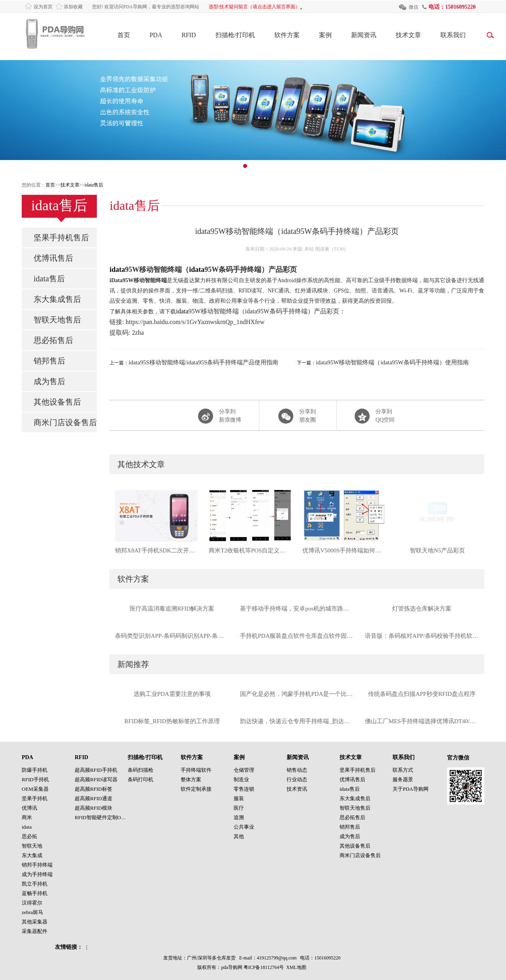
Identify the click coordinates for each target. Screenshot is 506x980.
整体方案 (191, 779)
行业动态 (297, 779)
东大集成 (32, 855)
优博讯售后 (53, 258)
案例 (325, 35)
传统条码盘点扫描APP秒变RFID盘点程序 (422, 694)
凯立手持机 (35, 884)
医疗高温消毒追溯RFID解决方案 (172, 609)
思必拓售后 (53, 340)
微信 (413, 7)
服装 (239, 798)
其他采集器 (35, 922)
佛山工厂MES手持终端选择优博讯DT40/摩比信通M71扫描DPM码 (422, 721)
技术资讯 (297, 789)
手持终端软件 (196, 770)
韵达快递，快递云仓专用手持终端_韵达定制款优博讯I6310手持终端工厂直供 (297, 721)
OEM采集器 (35, 789)
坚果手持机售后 (61, 237)
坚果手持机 (35, 798)
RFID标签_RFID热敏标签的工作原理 (172, 721)
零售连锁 (244, 789)
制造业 (241, 779)
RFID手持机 (35, 779)
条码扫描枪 (141, 770)
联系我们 (453, 35)
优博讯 (29, 808)
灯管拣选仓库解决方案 (422, 609)
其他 (239, 836)
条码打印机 (141, 779)
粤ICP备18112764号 (264, 967)
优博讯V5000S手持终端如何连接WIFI (344, 550)
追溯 (239, 817)
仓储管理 (244, 770)
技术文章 (408, 35)
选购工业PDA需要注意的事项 (172, 694)
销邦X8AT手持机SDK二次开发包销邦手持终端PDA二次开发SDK (156, 550)
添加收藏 (73, 7)
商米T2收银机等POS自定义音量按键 (250, 550)
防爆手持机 (35, 770)
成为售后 (49, 381)
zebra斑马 (32, 912)
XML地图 (296, 967)
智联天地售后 (57, 320)
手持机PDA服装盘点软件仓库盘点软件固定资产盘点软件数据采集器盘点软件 (297, 636)
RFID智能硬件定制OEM (102, 817)
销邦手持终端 (37, 865)
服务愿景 (403, 779)
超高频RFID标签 (93, 789)
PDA (156, 35)
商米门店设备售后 (65, 422)
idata (117, 269)
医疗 (239, 808)
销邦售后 (49, 361)
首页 (124, 35)
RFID (189, 35)
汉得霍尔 (32, 903)
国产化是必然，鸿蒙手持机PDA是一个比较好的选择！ (297, 694)
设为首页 (43, 7)
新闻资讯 (364, 35)
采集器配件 (35, 931)
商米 (27, 817)
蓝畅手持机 (35, 893)
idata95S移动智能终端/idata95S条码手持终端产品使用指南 (203, 362)
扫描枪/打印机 (235, 35)
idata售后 (94, 185)
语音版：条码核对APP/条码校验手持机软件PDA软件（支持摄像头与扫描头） (422, 636)
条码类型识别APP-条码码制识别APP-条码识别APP (172, 636)
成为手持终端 (37, 874)
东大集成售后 (57, 299)
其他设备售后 (57, 402)
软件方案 (287, 35)
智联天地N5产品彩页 (437, 550)
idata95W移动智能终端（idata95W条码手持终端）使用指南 (392, 362)
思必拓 (29, 836)
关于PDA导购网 (411, 789)
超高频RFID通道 (93, 798)
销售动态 (297, 770)
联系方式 (403, 770)
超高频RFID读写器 (96, 779)
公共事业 (244, 827)
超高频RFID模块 (93, 808)
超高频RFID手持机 (96, 770)
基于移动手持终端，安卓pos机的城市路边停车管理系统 (297, 609)
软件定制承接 (196, 789)
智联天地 (32, 846)
